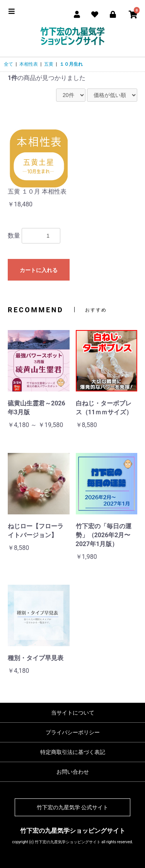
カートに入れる (39, 270)
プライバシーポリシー (73, 732)
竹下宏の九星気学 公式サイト (72, 807)
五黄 (49, 64)
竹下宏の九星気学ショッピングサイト (73, 831)
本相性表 (29, 64)
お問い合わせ (73, 772)
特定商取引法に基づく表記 (73, 752)
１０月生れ (71, 64)
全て (9, 64)
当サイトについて (73, 713)
